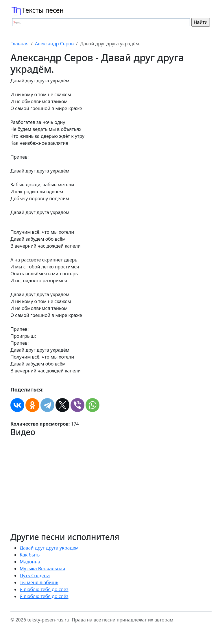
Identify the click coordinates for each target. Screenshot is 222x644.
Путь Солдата (35, 576)
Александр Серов (54, 44)
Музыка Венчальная (42, 569)
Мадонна (30, 562)
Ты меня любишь (39, 582)
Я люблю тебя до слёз (44, 596)
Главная (20, 44)
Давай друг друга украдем (49, 548)
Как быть (30, 555)
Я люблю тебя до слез (44, 589)
